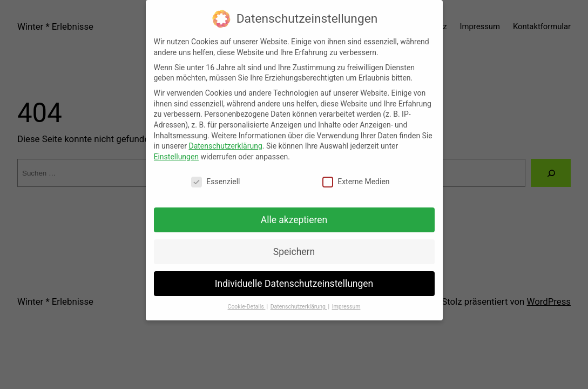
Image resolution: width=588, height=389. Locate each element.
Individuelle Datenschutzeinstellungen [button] (294, 277)
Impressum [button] (346, 300)
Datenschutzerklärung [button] (299, 300)
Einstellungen (177, 150)
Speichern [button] (294, 245)
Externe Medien (356, 175)
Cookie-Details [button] (247, 300)
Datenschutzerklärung (225, 139)
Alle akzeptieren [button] (294, 213)
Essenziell (215, 175)
